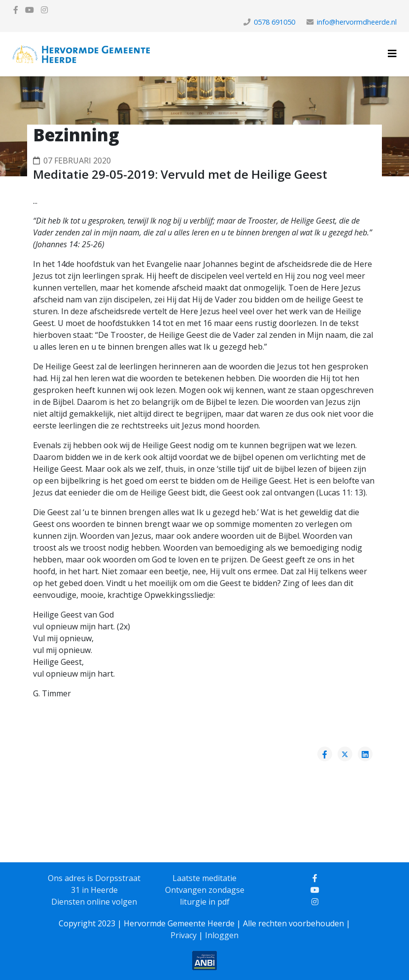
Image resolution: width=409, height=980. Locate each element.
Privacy (184, 935)
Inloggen (222, 935)
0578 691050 (274, 22)
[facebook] (16, 10)
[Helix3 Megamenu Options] (392, 53)
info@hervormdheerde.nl (357, 22)
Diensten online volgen (94, 902)
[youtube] (30, 10)
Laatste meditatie (204, 878)
